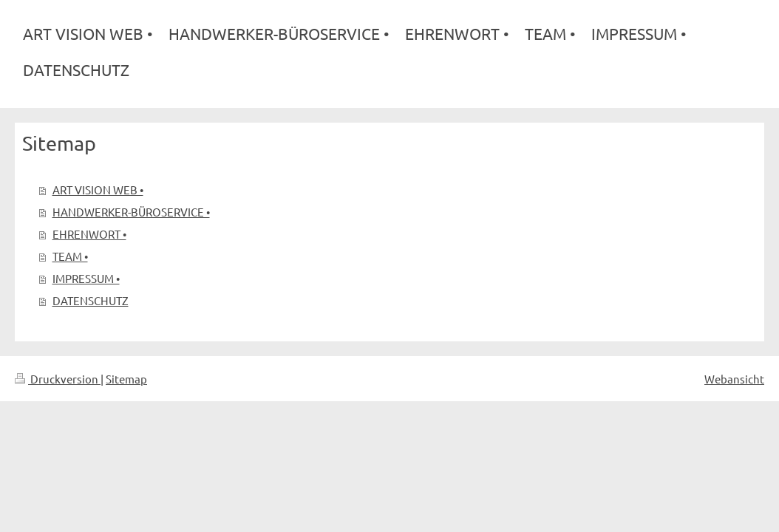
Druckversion (58, 379)
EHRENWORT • (89, 234)
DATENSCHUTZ (91, 300)
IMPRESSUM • (86, 278)
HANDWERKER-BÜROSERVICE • (131, 212)
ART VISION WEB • (98, 190)
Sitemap (126, 379)
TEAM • (70, 256)
